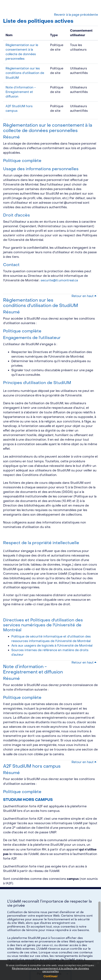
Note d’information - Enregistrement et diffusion (21, 92)
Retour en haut (84, 296)
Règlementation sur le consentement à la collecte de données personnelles (48, 128)
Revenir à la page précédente (76, 15)
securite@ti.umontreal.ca (59, 280)
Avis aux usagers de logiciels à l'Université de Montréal (52, 646)
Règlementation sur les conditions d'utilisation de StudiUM (25, 73)
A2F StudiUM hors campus (32, 766)
